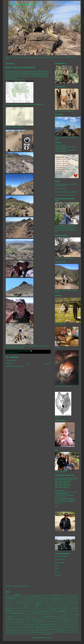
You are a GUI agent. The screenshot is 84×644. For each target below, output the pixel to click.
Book (48, 598)
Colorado (38, 603)
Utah (77, 631)
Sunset (60, 629)
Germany (70, 607)
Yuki (46, 634)
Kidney (61, 615)
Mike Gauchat (55, 618)
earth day (55, 605)
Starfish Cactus (33, 629)
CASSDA (27, 602)
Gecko (62, 607)
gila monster (75, 607)
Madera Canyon (49, 616)
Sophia (77, 628)
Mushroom (69, 620)
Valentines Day (13, 632)
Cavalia (41, 602)
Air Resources (9, 597)
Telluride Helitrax (10, 631)
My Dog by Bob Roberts (20, 621)
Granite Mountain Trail (49, 609)
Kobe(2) (68, 615)
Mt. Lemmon (63, 620)
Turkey (50, 631)
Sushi (64, 629)
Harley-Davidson (51, 610)
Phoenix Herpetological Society (15, 625)
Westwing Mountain (38, 632)
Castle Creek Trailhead (34, 602)
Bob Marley (40, 598)
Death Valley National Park (17, 605)
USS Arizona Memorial (71, 631)
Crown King (59, 603)
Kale (32, 615)
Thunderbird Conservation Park (32, 631)
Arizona (38, 597)
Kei (52, 615)
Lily (15, 617)
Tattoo (77, 629)
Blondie (29, 598)
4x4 (29, 595)
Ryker (54, 626)
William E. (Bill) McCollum (17, 634)
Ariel (33, 597)
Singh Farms (68, 628)
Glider (14, 609)
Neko (11, 623)
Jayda (29, 613)
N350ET (49, 621)
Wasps (31, 632)
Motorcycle (41, 620)
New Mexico (20, 623)
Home (28, 364)
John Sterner (67, 613)
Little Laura (19, 617)
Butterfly (55, 600)
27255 (18, 595)
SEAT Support (52, 628)
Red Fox (40, 626)
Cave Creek (46, 602)
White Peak (67, 632)
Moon (19, 620)
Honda (15, 612)
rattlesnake (35, 626)
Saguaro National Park (11, 628)
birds (9, 598)
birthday (13, 598)
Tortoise (46, 631)
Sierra (64, 628)
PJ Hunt (54, 624)
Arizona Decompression (46, 597)
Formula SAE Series (44, 607)
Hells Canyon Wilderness (73, 610)
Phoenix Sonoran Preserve (29, 625)
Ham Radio (20, 610)
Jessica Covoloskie (38, 613)
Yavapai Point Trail (37, 634)
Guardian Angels (68, 609)
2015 (14, 595)
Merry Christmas (48, 618)
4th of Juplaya (25, 595)
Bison (17, 598)
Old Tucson (57, 623)
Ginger (7, 608)
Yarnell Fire (30, 634)
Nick (39, 623)
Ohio (54, 623)
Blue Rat (35, 598)
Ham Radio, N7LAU (60, 559)
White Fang (61, 632)
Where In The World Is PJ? (51, 632)
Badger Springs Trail (59, 597)
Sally (17, 628)
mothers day (34, 620)
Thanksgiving (21, 631)
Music (73, 620)
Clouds (27, 603)
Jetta (44, 613)
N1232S (30, 621)
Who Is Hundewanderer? (61, 556)
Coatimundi (32, 603)
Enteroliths (76, 605)
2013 (11, 595)
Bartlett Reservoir (71, 597)
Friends (50, 607)
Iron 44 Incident (71, 612)
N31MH (46, 621)
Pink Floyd (37, 625)
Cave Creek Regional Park (54, 602)
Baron (65, 597)
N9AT (69, 621)
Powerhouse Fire (71, 625)
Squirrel (26, 629)
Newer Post (9, 364)
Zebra (52, 634)
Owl (65, 623)
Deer (35, 605)
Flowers (36, 607)
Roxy (49, 626)
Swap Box (68, 629)
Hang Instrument (27, 610)
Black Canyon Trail (23, 598)
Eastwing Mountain (66, 605)
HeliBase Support (59, 563)
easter (59, 605)
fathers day (30, 607)
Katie (39, 615)
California (61, 600)
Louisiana (41, 617)
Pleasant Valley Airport (62, 625)
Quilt (20, 626)
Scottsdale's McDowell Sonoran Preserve (39, 628)
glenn (11, 608)
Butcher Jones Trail (47, 600)
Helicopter (63, 610)
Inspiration (63, 612)
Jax (26, 613)
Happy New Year (43, 610)
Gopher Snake (25, 609)
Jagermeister (16, 613)
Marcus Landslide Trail (69, 617)
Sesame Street (59, 628)
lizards (29, 617)
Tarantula (73, 629)
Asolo (52, 597)
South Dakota (21, 629)
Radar (27, 626)
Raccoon (23, 626)
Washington (26, 632)
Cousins (55, 603)
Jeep (32, 613)
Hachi (11, 610)
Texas (17, 631)
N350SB (54, 621)
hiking (16, 353)
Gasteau (58, 607)
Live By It (24, 617)
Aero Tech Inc (58, 595)
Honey (18, 612)
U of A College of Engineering (59, 631)
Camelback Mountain (68, 600)
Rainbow (30, 626)
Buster (41, 600)
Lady (74, 615)
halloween (15, 610)
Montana (15, 620)
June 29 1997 (28, 615)
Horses (34, 612)
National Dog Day (75, 621)
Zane (49, 634)
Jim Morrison (49, 613)
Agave (63, 595)
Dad (63, 603)
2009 (7, 595)
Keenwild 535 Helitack (46, 615)
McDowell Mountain (13, 618)
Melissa (35, 618)
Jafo (10, 613)
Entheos (7, 607)
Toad (40, 631)
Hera (7, 612)
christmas (18, 603)
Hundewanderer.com (24, 4)
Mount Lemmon (48, 620)
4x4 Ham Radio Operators (36, 595)
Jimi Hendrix (55, 613)
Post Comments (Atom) (19, 366)
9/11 (43, 595)
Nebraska (8, 623)
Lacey (71, 615)
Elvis (72, 605)
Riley (46, 626)
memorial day (40, 618)
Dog (38, 605)
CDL (61, 602)
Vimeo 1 (57, 566)
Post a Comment (12, 360)
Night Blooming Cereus (45, 623)
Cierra (23, 603)
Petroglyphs (76, 623)
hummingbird (45, 612)
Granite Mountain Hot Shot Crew (36, 609)
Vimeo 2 (57, 569)
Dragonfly (50, 605)
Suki (38, 629)
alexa (19, 597)
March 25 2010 (59, 617)
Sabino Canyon (59, 626)
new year (25, 623)
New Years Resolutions (33, 623)
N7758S (62, 621)
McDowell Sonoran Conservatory (25, 618)
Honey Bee (22, 612)
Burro (38, 600)
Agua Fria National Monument (72, 595)
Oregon (62, 623)
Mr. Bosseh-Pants (56, 620)
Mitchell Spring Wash (64, 618)
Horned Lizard (28, 612)
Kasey (36, 615)
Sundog (41, 629)
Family (25, 607)
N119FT (27, 621)
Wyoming (25, 634)
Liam (13, 617)
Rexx (43, 626)
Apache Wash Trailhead (26, 597)
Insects (57, 612)
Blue (32, 598)
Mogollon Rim (72, 618)
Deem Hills (41, 71)
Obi (52, 623)
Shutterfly (58, 575)
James (23, 613)
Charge (74, 602)
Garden (54, 607)
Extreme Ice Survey (19, 607)
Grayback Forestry (59, 608)
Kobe (65, 615)
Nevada (15, 623)
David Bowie (68, 603)
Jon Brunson (73, 613)
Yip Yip (43, 634)
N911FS (66, 621)
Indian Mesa (52, 612)
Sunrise (46, 629)
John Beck (61, 613)
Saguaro (64, 626)
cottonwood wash (48, 603)
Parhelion (70, 623)
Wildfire (72, 632)
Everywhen (12, 607)
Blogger (50, 638)
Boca (45, 598)
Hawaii (58, 610)
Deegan (26, 605)
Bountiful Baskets (54, 598)
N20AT (38, 621)
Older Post (47, 364)
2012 (9, 595)
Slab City (73, 628)
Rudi (51, 626)
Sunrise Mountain (53, 629)
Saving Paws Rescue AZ (24, 628)
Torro (43, 631)
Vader (7, 632)
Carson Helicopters (20, 602)
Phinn (7, 624)
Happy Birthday (35, 610)
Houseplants (38, 612)
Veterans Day (20, 632)
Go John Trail (19, 609)
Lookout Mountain (35, 617)
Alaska (15, 597)
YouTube (57, 572)
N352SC (58, 621)
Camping (10, 602)
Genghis (65, 607)
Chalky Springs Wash (67, 602)
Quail (17, 626)
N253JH (42, 621)
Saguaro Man (75, 626)
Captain (14, 602)
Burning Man (33, 600)
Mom (11, 620)
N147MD (34, 621)
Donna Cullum (44, 605)
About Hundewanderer (49, 595)
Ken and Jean (56, 615)
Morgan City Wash (26, 620)
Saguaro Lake (69, 626)
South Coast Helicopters (11, 629)
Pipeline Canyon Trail (46, 624)
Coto (43, 603)
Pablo (67, 623)
